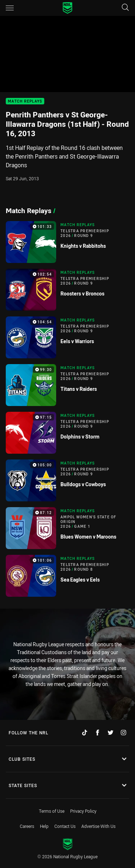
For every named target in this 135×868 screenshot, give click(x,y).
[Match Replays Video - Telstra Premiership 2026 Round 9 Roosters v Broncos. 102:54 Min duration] (67, 290)
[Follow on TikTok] (85, 733)
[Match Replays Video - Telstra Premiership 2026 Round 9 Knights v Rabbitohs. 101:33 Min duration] (67, 242)
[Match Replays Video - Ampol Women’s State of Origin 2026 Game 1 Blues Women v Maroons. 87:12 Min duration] (67, 528)
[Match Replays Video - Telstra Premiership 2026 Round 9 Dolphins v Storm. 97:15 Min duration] (67, 433)
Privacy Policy (83, 811)
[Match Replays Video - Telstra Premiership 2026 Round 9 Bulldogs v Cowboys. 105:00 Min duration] (67, 480)
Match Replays (25, 101)
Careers (27, 826)
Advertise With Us (98, 826)
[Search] (125, 8)
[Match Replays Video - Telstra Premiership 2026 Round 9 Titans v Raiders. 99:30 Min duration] (67, 385)
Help (44, 826)
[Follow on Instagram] (123, 733)
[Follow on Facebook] (98, 733)
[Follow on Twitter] (111, 733)
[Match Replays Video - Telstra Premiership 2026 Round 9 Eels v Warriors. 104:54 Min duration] (67, 337)
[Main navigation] (10, 8)
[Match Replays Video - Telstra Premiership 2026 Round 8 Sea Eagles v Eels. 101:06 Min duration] (67, 576)
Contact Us (65, 826)
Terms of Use (52, 811)
